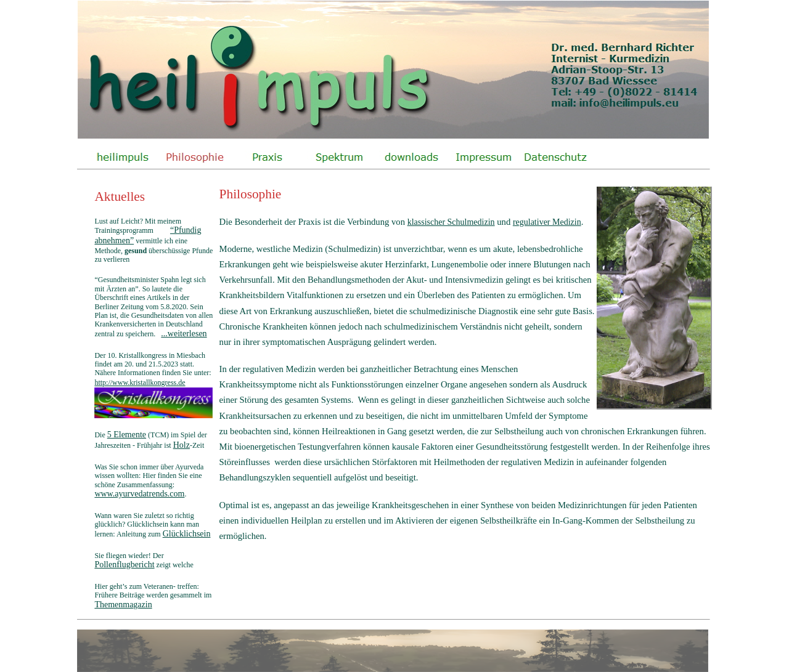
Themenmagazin (123, 605)
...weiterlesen (184, 334)
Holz (182, 445)
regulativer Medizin (547, 222)
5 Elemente (127, 435)
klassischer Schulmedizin (451, 222)
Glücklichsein (187, 534)
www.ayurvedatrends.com (139, 494)
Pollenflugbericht (124, 565)
